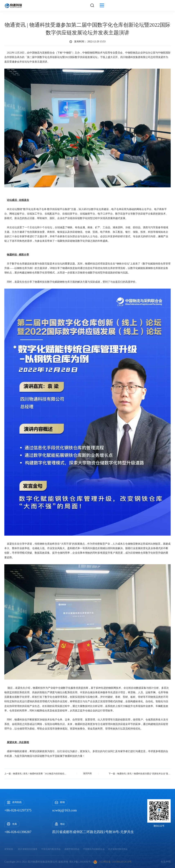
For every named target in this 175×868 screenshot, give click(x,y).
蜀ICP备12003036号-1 (81, 862)
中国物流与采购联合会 (94, 849)
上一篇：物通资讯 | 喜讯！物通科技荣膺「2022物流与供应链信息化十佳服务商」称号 (35, 773)
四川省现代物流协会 (118, 849)
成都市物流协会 (72, 849)
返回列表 (87, 773)
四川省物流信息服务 (28, 849)
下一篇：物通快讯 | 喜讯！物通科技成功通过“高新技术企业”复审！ (140, 773)
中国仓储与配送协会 (51, 849)
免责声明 (166, 862)
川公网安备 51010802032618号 (113, 862)
